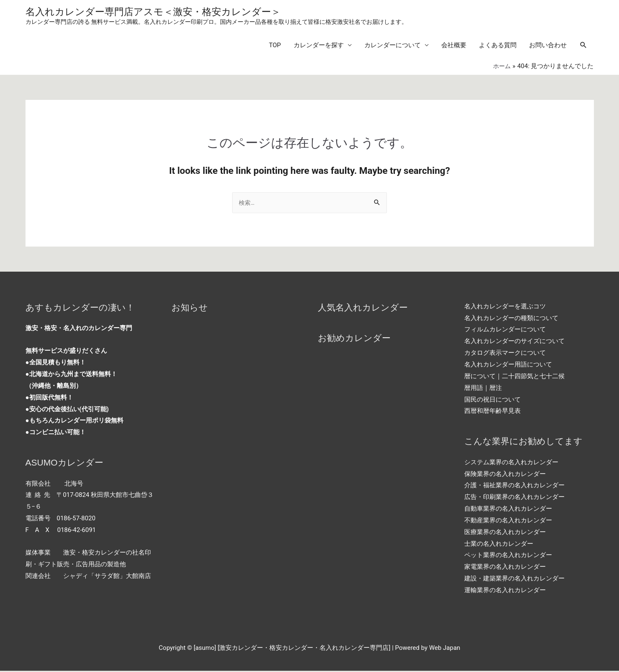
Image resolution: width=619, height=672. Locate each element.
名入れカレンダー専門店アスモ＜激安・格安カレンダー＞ (159, 12)
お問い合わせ (548, 46)
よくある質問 (498, 46)
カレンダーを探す (319, 46)
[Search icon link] (583, 46)
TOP (275, 46)
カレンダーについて (393, 46)
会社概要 (454, 46)
